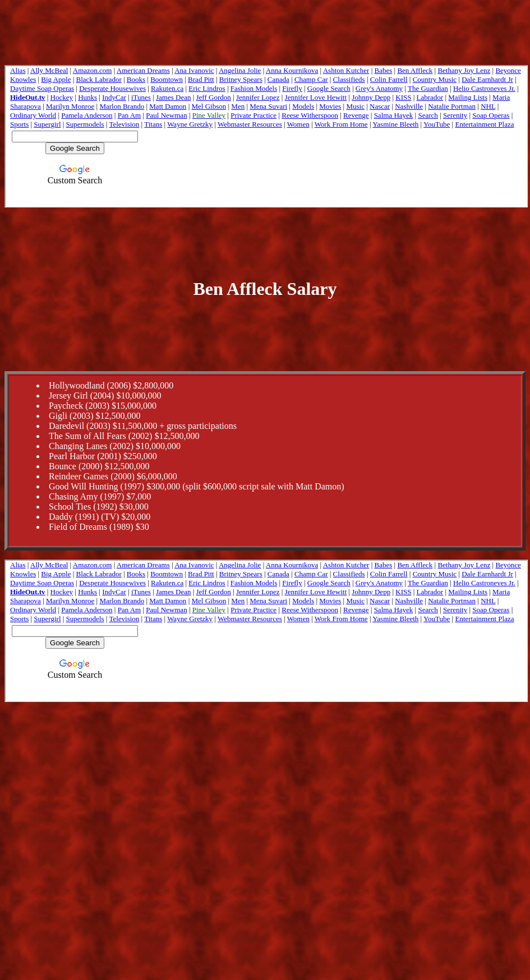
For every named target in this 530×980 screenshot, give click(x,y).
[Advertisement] (265, 242)
